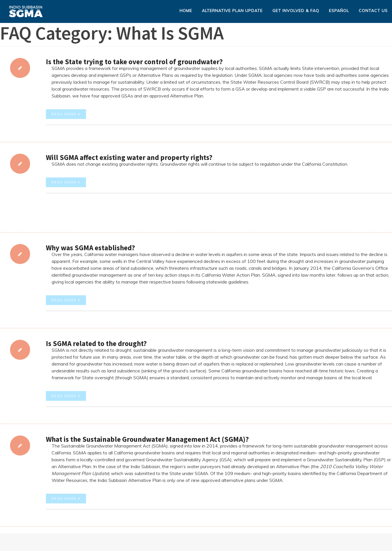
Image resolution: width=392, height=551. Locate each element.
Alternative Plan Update (232, 11)
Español (339, 11)
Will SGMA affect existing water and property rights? (129, 157)
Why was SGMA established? (90, 248)
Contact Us (373, 11)
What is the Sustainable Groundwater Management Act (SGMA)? (147, 439)
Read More (66, 114)
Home (186, 11)
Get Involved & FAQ (296, 11)
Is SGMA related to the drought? (96, 343)
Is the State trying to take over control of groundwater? (134, 62)
